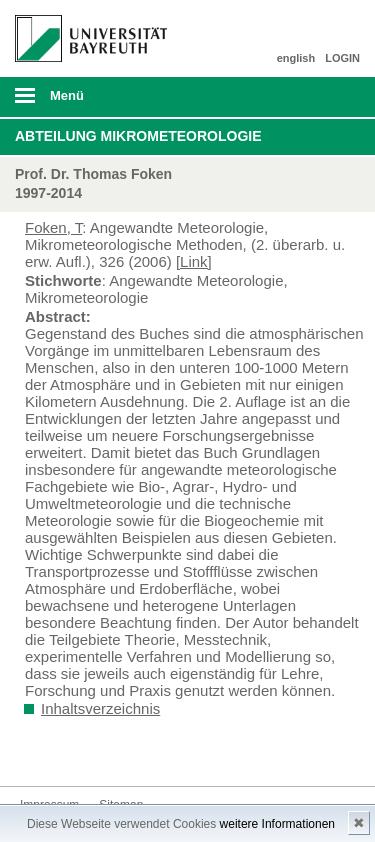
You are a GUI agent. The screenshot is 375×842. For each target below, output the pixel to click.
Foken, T (53, 227)
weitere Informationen (277, 824)
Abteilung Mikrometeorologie (138, 136)
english (296, 58)
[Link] (194, 261)
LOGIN (342, 58)
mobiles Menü (83, 102)
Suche (327, 97)
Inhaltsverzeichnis (100, 708)
